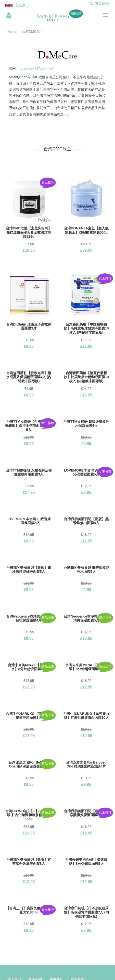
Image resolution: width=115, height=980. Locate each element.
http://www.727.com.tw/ (35, 68)
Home (12, 32)
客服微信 (22, 5)
